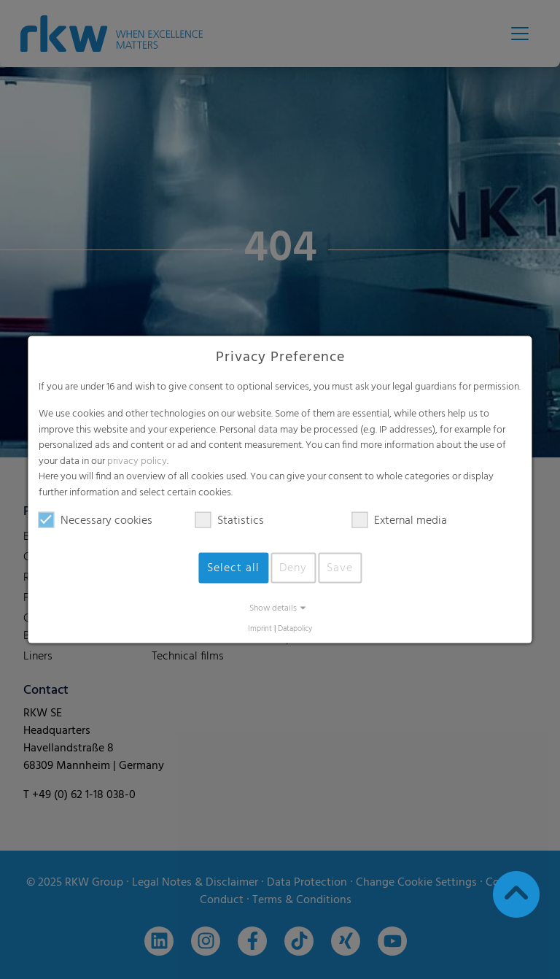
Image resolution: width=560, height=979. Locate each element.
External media (400, 520)
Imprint (260, 628)
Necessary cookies (96, 520)
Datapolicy (295, 628)
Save (340, 568)
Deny (293, 568)
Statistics (230, 520)
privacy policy (137, 461)
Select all (233, 568)
